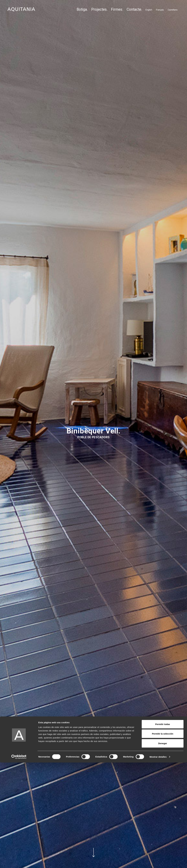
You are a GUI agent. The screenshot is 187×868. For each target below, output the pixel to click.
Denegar (163, 849)
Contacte (134, 9)
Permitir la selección (163, 839)
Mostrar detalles (158, 862)
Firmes (117, 9)
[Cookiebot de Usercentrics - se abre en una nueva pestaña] (19, 862)
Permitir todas (163, 830)
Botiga (82, 9)
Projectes (99, 9)
